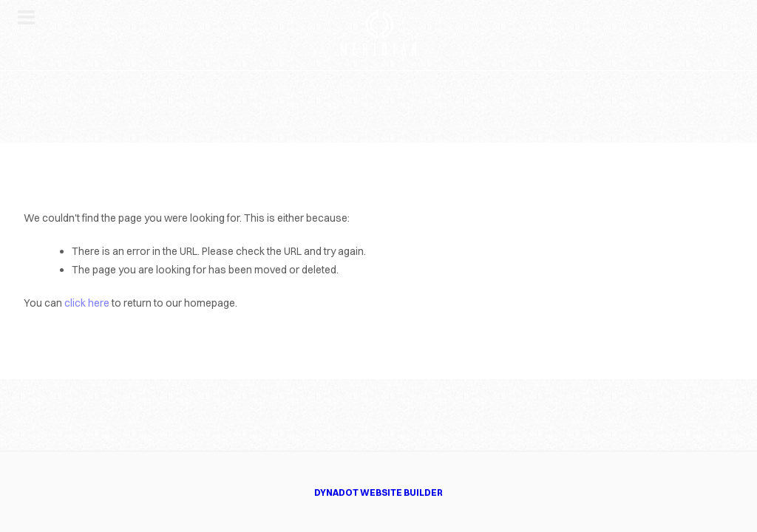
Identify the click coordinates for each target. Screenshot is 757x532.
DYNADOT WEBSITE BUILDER (378, 492)
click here (87, 303)
